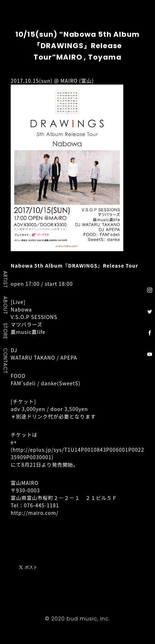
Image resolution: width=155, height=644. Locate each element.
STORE (6, 331)
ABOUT (6, 305)
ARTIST (6, 279)
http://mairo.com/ (35, 513)
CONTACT (6, 360)
